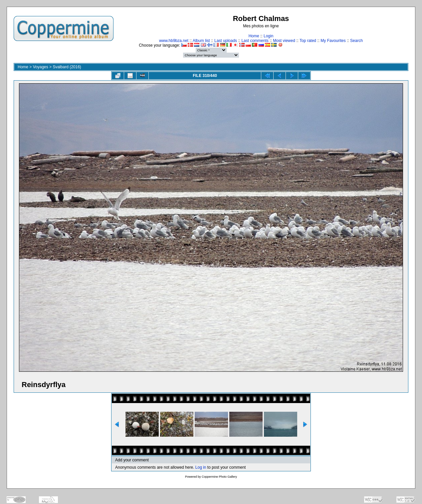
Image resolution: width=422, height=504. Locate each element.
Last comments (255, 41)
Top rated (308, 41)
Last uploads (226, 41)
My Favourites (333, 41)
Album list (201, 41)
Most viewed (284, 41)
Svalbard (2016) (67, 67)
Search (356, 41)
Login (268, 36)
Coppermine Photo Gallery (219, 477)
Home (254, 36)
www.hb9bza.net (174, 41)
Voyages (41, 67)
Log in (201, 467)
